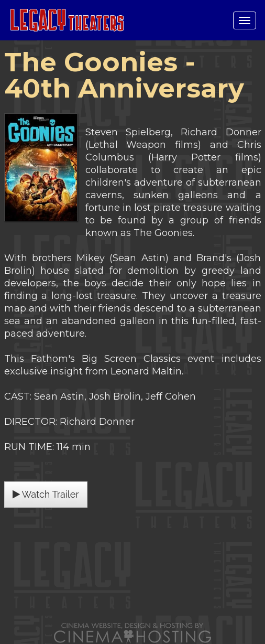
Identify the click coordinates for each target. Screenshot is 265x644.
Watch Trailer (46, 494)
